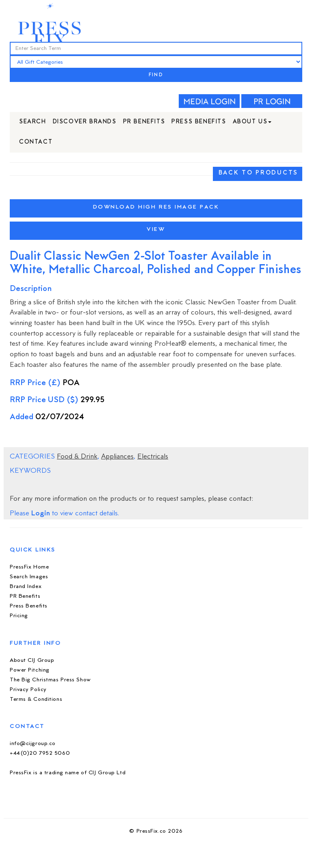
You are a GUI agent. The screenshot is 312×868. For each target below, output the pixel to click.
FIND (156, 75)
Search (33, 122)
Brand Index (26, 587)
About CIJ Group (32, 660)
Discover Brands (85, 122)
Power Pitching (30, 670)
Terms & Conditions (36, 699)
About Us (252, 122)
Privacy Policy (28, 690)
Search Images (29, 577)
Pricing (19, 616)
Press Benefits (199, 122)
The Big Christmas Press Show (50, 680)
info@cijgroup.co (33, 744)
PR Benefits (144, 122)
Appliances (117, 457)
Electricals (153, 457)
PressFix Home (29, 567)
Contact (36, 142)
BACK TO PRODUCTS (258, 173)
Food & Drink (77, 457)
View (156, 229)
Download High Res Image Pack (156, 207)
